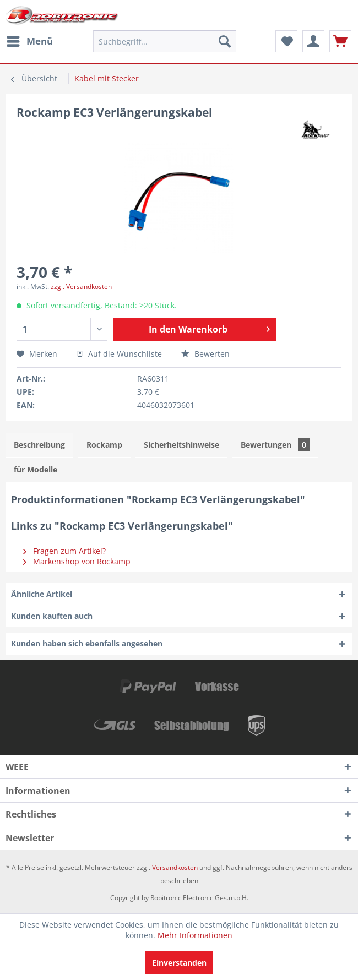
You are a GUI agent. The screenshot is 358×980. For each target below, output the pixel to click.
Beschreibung (39, 445)
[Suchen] (225, 41)
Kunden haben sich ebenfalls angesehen (87, 643)
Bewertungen (275, 445)
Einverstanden (179, 963)
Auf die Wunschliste (119, 354)
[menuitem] (29, 41)
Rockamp (104, 445)
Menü (30, 40)
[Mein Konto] (313, 41)
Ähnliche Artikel (42, 594)
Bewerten (205, 354)
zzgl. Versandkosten (81, 287)
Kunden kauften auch (52, 616)
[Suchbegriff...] (165, 41)
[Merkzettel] (286, 41)
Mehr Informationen (195, 935)
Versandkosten (175, 867)
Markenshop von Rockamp (77, 561)
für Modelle (36, 469)
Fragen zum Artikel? (64, 551)
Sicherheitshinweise (181, 445)
